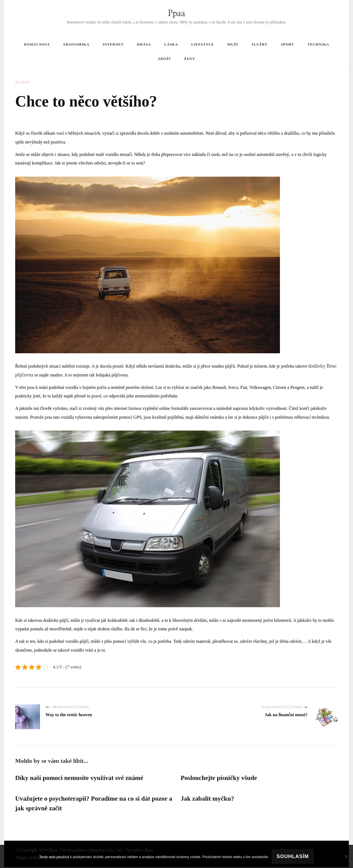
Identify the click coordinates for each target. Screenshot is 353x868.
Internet (113, 44)
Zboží (164, 59)
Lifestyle (203, 44)
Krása (144, 44)
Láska (171, 44)
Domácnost (37, 44)
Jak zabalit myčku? (208, 799)
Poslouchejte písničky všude (220, 778)
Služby (260, 44)
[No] (346, 856)
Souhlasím (293, 856)
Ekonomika (76, 44)
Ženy (189, 59)
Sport (288, 44)
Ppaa (177, 14)
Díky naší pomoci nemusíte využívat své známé (81, 778)
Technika (318, 44)
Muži (233, 44)
